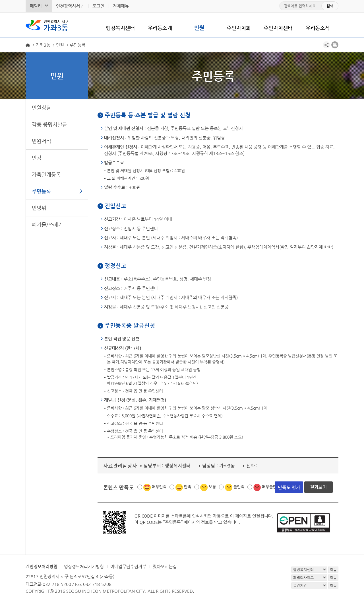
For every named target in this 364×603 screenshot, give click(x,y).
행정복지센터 (120, 28)
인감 (37, 158)
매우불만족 (271, 487)
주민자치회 (239, 28)
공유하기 (326, 45)
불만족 (239, 487)
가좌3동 (56, 25)
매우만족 (159, 487)
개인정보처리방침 (42, 566)
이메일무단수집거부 (128, 566)
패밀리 (36, 6)
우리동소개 (160, 28)
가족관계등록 (46, 174)
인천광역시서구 (70, 6)
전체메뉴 (121, 6)
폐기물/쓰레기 (47, 224)
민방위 (39, 208)
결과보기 (318, 487)
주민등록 (42, 191)
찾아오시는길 (165, 566)
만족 (188, 487)
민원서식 (42, 141)
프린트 (335, 45)
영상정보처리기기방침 (84, 566)
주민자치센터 (278, 28)
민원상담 (42, 107)
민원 (199, 28)
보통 (212, 487)
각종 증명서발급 (49, 124)
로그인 (98, 6)
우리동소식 (318, 28)
